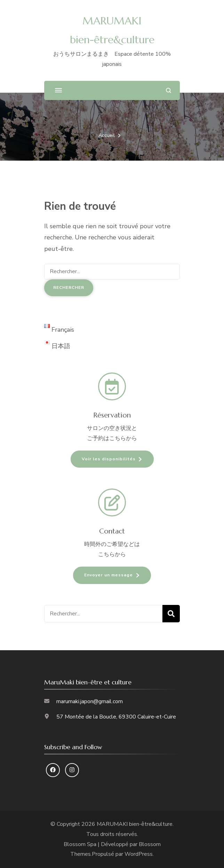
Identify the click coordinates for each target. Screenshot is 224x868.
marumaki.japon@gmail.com (90, 701)
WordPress (139, 854)
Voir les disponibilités (109, 459)
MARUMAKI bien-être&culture (135, 824)
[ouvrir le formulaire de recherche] (169, 90)
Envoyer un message (109, 575)
